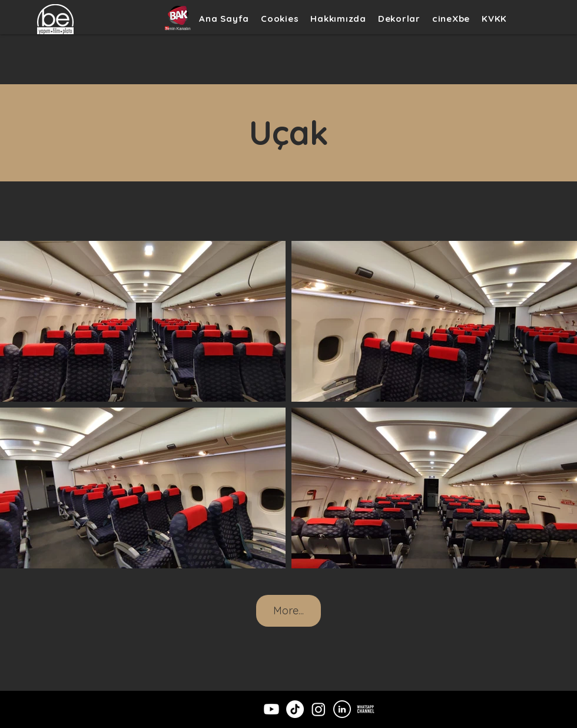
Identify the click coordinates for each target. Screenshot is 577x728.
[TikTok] (295, 709)
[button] (399, 19)
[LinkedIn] (342, 709)
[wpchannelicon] (366, 709)
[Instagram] (319, 709)
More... (288, 610)
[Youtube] (271, 709)
